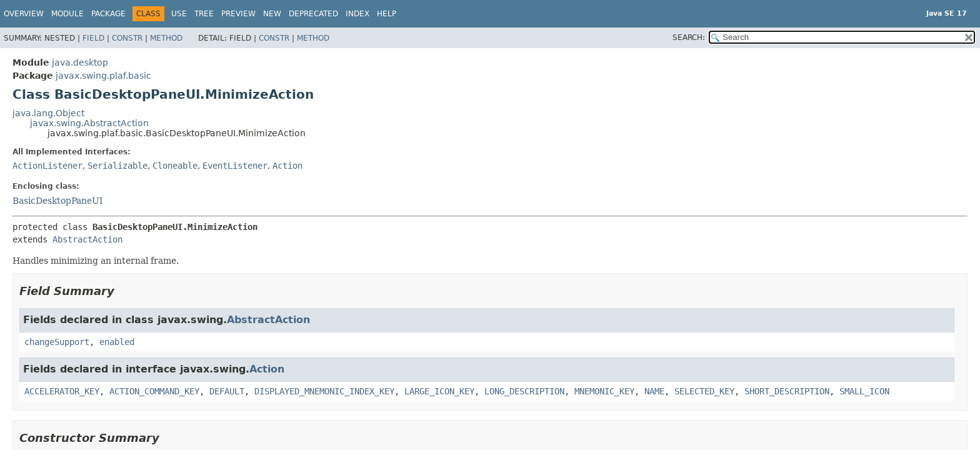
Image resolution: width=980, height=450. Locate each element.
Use (179, 14)
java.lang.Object (48, 113)
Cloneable (175, 166)
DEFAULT (227, 391)
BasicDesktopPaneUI (58, 201)
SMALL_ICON (864, 391)
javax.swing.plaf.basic (103, 76)
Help (387, 14)
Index (357, 14)
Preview (238, 14)
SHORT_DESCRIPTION (787, 391)
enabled (117, 342)
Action (287, 166)
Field (93, 38)
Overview (24, 14)
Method (166, 38)
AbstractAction (87, 239)
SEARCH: (689, 37)
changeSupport (57, 342)
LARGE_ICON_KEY (439, 391)
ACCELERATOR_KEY (62, 391)
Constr (127, 38)
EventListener (235, 166)
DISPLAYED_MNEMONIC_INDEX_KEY (324, 391)
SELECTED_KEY (704, 391)
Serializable (117, 166)
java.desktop (80, 62)
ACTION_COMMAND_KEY (154, 391)
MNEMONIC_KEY (604, 391)
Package (108, 14)
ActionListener (47, 166)
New (272, 14)
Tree (204, 14)
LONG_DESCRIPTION (524, 391)
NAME (654, 391)
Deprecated (313, 14)
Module (67, 14)
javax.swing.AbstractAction (89, 123)
